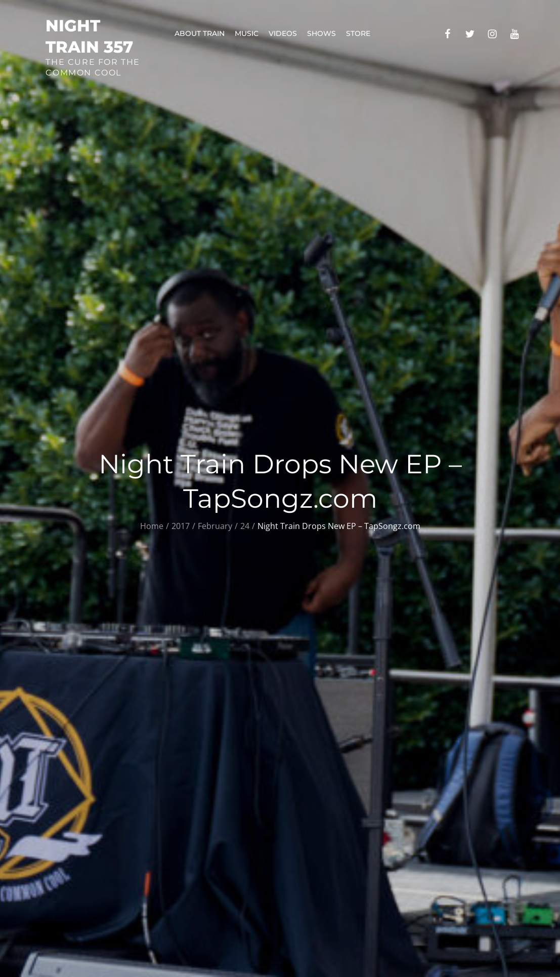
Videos (283, 33)
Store (358, 33)
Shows (321, 33)
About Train (200, 33)
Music (247, 33)
